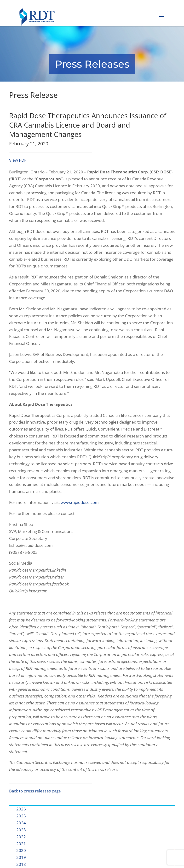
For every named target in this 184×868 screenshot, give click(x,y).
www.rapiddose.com (80, 502)
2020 (21, 850)
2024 (21, 823)
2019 (21, 857)
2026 (21, 809)
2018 (21, 864)
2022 (21, 837)
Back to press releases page (35, 791)
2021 (21, 844)
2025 (21, 816)
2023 (21, 830)
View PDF (18, 160)
